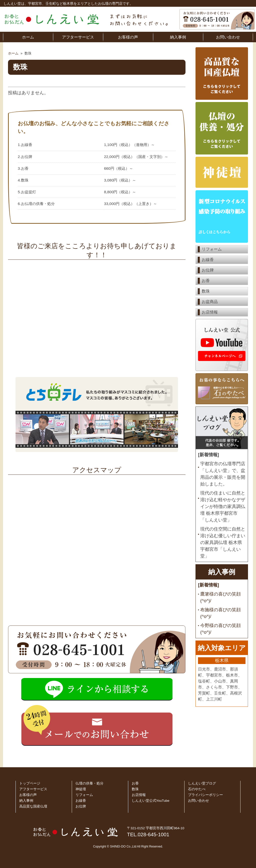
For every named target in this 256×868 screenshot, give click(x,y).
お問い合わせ (228, 37)
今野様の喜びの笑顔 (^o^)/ (220, 629)
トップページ (30, 783)
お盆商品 (210, 302)
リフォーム (212, 249)
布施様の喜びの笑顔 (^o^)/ (220, 613)
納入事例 (178, 37)
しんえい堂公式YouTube (151, 801)
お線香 (208, 260)
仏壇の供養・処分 (89, 783)
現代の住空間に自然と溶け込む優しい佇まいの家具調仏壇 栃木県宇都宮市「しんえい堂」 (223, 542)
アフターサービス (78, 37)
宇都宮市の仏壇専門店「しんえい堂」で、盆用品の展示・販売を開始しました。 (223, 474)
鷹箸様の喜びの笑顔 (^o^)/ (220, 597)
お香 (206, 281)
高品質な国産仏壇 (33, 806)
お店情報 (210, 312)
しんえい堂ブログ (202, 783)
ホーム (28, 37)
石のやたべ (197, 789)
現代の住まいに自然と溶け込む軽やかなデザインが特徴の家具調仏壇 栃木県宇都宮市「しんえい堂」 (223, 506)
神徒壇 (81, 789)
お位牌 (208, 270)
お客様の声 (128, 37)
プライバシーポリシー (205, 795)
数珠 (206, 291)
